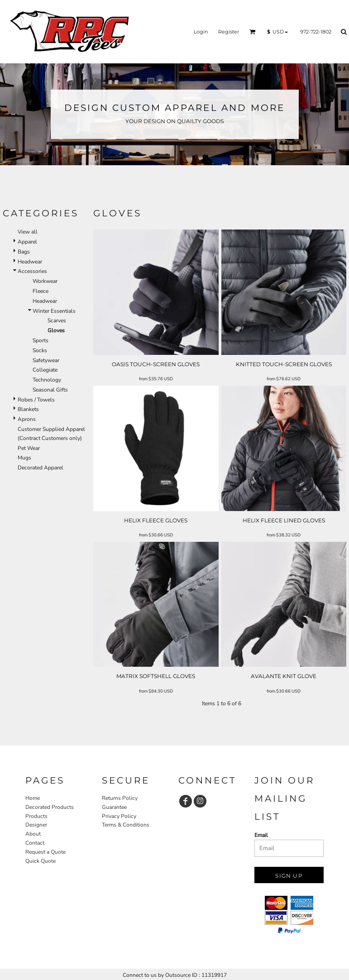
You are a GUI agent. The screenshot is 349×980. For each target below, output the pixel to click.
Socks (40, 350)
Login (201, 32)
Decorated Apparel (41, 468)
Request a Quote (45, 852)
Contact (35, 843)
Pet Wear (29, 448)
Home (33, 798)
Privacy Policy (119, 816)
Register (229, 32)
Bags (24, 252)
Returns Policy (120, 798)
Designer (36, 825)
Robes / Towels (36, 400)
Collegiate (45, 370)
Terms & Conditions (126, 825)
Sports (41, 340)
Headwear (30, 262)
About (33, 834)
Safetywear (46, 360)
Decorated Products (50, 807)
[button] (253, 32)
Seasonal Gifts (50, 390)
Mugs (24, 458)
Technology (47, 380)
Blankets (28, 409)
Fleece (41, 291)
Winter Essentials (54, 311)
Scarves (57, 320)
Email (261, 835)
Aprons (27, 419)
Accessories (32, 271)
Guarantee (114, 807)
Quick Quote (41, 861)
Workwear (45, 281)
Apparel (27, 242)
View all (28, 232)
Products (36, 816)
